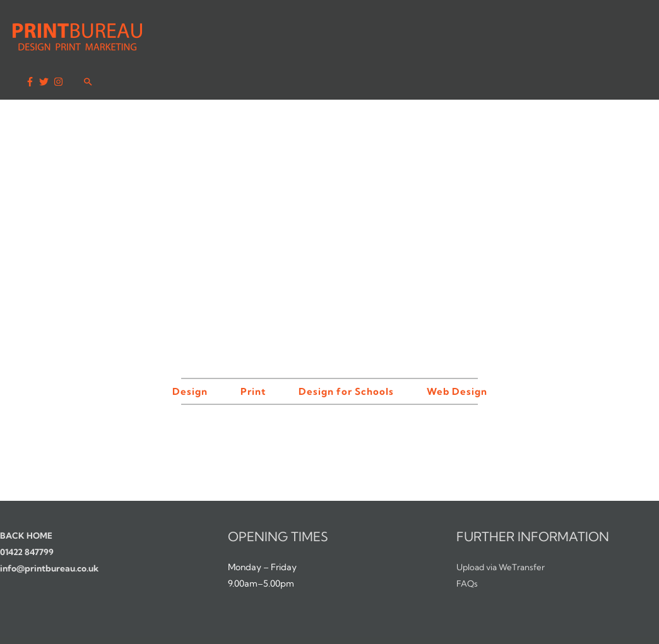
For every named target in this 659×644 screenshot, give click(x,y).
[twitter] (579, 32)
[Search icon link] (623, 30)
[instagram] (594, 32)
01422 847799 (28, 517)
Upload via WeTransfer (503, 532)
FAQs (467, 549)
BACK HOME (27, 501)
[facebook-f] (566, 32)
